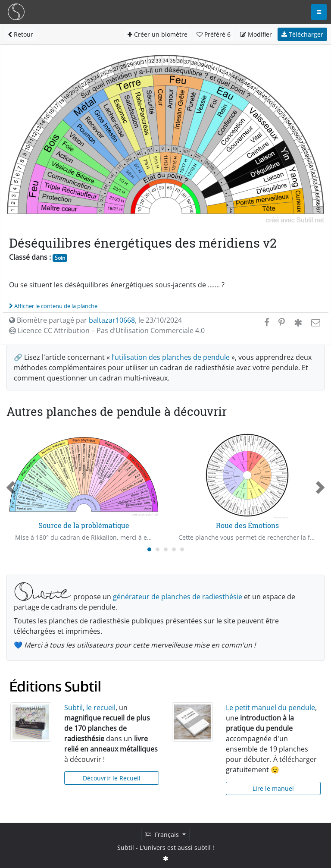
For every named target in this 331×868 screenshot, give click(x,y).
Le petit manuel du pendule (270, 708)
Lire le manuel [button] (273, 788)
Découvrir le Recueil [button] (112, 778)
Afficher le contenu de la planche (53, 306)
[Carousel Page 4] (174, 549)
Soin (60, 258)
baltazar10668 (112, 320)
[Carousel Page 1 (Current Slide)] (149, 549)
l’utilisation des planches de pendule (171, 357)
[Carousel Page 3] (166, 549)
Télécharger (302, 34)
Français (163, 835)
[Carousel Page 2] (158, 549)
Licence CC (107, 330)
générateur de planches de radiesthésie (178, 597)
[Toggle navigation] (319, 12)
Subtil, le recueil (90, 708)
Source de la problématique (84, 525)
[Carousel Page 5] (182, 549)
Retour (20, 34)
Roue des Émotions (247, 525)
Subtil (126, 848)
